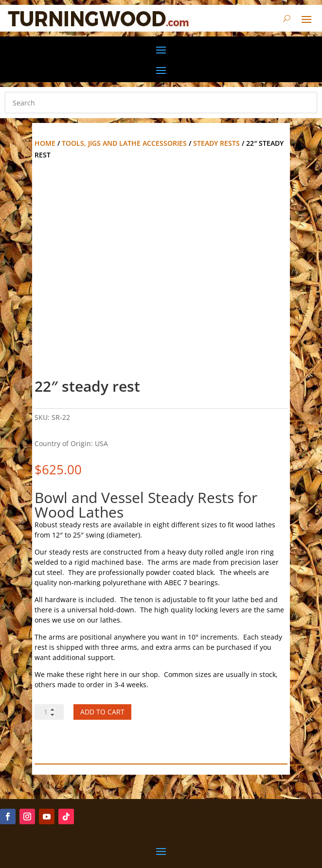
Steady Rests (216, 143)
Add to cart (102, 712)
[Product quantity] (49, 712)
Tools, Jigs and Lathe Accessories (124, 143)
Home (45, 143)
